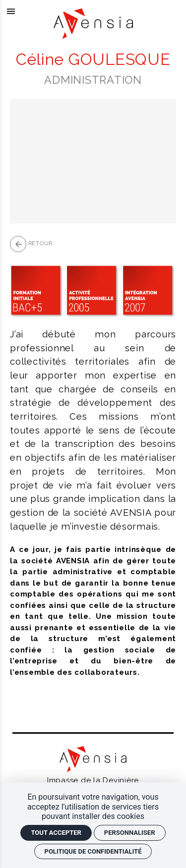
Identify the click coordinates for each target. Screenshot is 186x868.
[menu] (11, 11)
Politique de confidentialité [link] (93, 851)
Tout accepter (56, 833)
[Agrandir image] (93, 161)
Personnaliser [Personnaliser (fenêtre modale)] (130, 833)
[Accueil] (93, 36)
